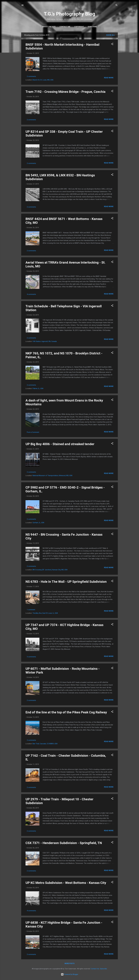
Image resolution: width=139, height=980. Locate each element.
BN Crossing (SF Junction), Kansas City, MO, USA (50, 570)
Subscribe (92, 27)
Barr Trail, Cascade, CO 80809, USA (45, 744)
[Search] (117, 5)
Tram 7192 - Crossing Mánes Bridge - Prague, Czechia (65, 92)
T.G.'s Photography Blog (69, 14)
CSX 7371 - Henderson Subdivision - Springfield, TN (64, 843)
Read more (109, 78)
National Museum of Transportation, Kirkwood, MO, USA (52, 476)
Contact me (65, 27)
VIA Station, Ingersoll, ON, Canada (45, 341)
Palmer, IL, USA (38, 388)
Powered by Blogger (70, 974)
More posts (70, 964)
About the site (49, 27)
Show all (110, 35)
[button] (112, 44)
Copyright (79, 27)
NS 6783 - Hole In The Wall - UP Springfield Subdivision (66, 582)
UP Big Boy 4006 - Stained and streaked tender (60, 444)
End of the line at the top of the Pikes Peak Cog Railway (66, 712)
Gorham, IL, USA (38, 523)
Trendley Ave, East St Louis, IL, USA (45, 613)
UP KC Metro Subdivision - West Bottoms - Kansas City (66, 883)
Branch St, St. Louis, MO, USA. (43, 80)
